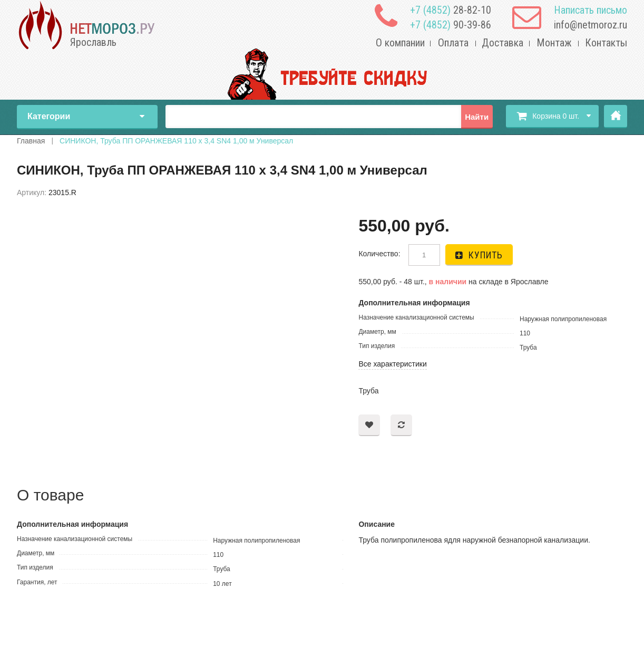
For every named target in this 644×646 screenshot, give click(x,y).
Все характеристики (392, 364)
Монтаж (554, 43)
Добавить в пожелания (369, 425)
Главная (616, 117)
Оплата (453, 43)
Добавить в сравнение (401, 425)
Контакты (606, 43)
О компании (400, 43)
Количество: (379, 254)
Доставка (502, 43)
